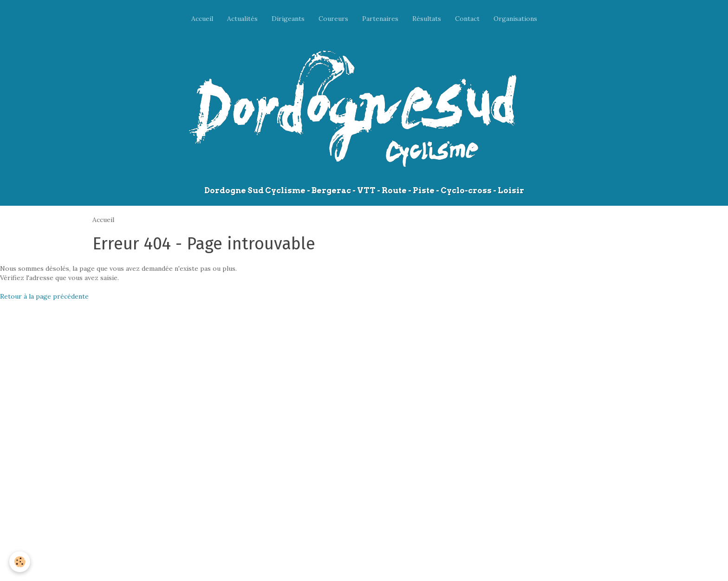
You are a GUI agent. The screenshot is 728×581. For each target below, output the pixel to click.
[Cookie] (20, 562)
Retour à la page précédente (44, 296)
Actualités (242, 19)
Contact (467, 19)
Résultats (427, 19)
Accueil (202, 19)
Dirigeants (288, 19)
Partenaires (380, 19)
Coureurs (333, 19)
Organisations (515, 19)
